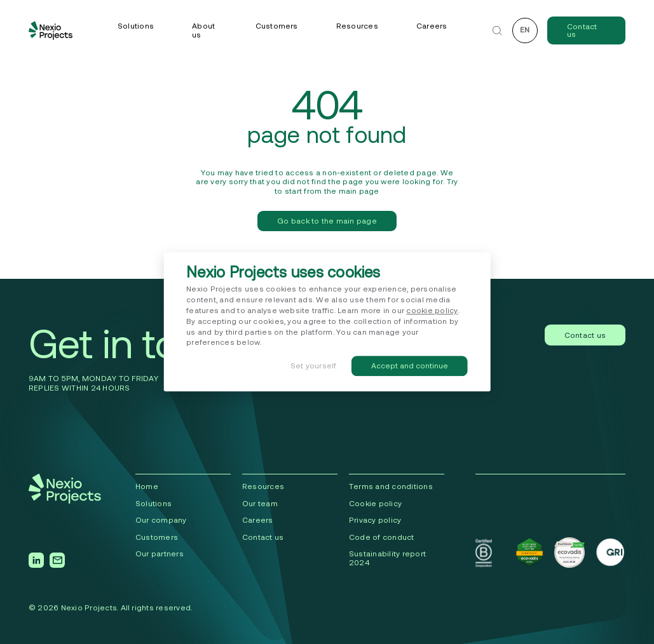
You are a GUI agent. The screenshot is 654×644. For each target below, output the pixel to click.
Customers (277, 26)
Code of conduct (382, 537)
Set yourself (314, 366)
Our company (161, 520)
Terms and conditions (391, 486)
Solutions (136, 26)
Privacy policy (375, 520)
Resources (357, 26)
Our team (260, 503)
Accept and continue (410, 366)
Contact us (582, 30)
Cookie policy (375, 503)
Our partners (160, 553)
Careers (432, 26)
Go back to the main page (327, 221)
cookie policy (432, 310)
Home (147, 486)
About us (203, 30)
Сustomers (157, 537)
